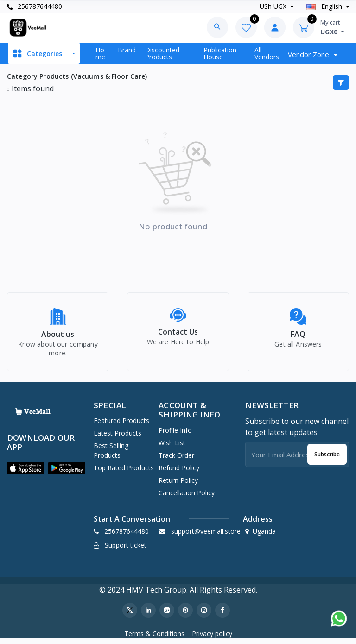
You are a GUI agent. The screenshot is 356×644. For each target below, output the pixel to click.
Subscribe (327, 459)
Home (100, 53)
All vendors (267, 53)
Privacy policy (212, 639)
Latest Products (118, 438)
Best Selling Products (111, 455)
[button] (26, 474)
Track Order (176, 460)
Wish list (172, 448)
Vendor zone (309, 54)
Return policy (178, 485)
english (325, 6)
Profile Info (175, 435)
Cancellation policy (187, 498)
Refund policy (179, 473)
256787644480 (35, 6)
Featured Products (121, 426)
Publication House (220, 53)
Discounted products (162, 53)
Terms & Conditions (154, 639)
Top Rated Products (124, 473)
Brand (127, 50)
